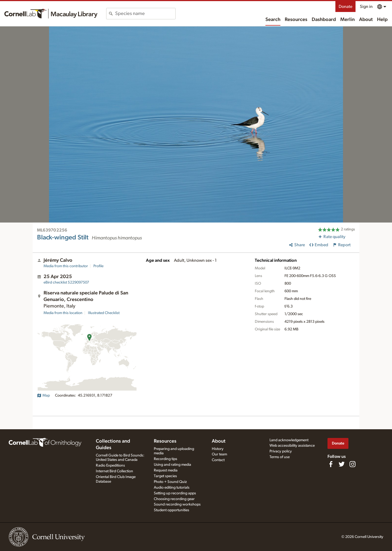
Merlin (347, 20)
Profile (98, 266)
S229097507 (66, 282)
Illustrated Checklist (104, 313)
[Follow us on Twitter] (342, 464)
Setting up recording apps (175, 493)
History (218, 449)
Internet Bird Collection (114, 471)
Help (382, 20)
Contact (218, 460)
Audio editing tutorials (172, 488)
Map (43, 395)
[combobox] (145, 14)
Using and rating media (172, 465)
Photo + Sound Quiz (170, 482)
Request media (166, 470)
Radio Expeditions (110, 465)
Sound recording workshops (177, 504)
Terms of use (280, 457)
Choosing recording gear (174, 499)
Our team (219, 454)
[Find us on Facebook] (331, 464)
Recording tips (166, 459)
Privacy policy (281, 451)
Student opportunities (171, 510)
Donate (345, 7)
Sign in (366, 7)
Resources (296, 20)
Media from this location (63, 313)
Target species (165, 476)
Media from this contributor (66, 266)
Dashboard (324, 20)
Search (273, 20)
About (366, 20)
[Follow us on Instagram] (353, 464)
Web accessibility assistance (292, 446)
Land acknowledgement (289, 440)
